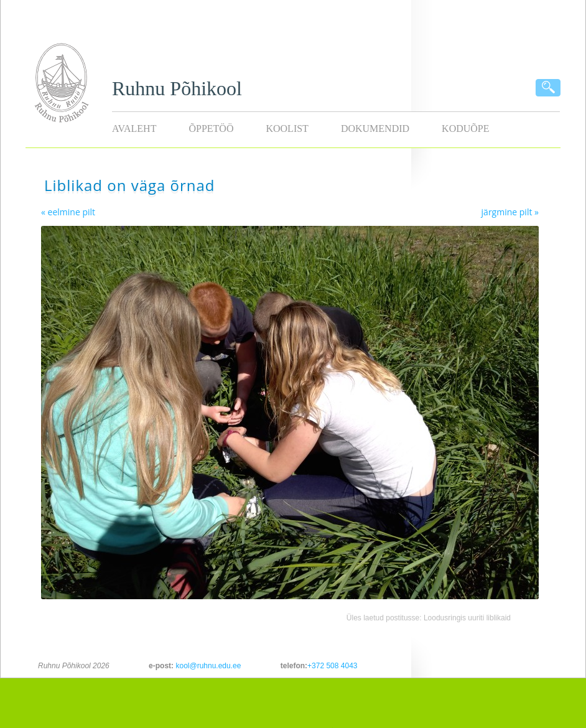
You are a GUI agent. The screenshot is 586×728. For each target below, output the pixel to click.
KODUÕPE (465, 128)
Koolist (287, 128)
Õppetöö (211, 128)
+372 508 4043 (332, 666)
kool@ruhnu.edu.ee (208, 666)
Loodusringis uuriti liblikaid (467, 618)
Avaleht (134, 128)
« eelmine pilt (68, 212)
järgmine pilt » (510, 212)
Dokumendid (375, 128)
